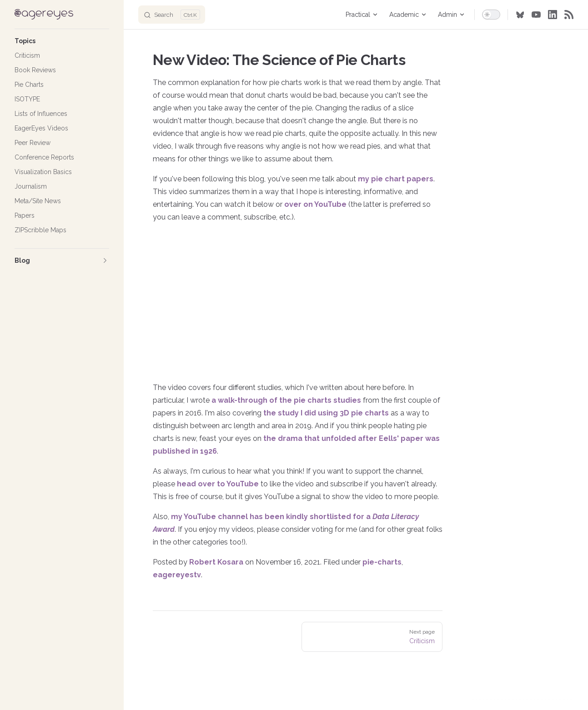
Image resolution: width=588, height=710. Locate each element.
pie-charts (382, 562)
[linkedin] (553, 15)
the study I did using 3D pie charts (326, 413)
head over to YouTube (218, 484)
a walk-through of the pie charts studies (286, 400)
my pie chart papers (396, 179)
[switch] (491, 15)
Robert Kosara (216, 562)
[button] (62, 41)
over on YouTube (315, 204)
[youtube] (536, 15)
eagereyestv (177, 575)
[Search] (172, 15)
